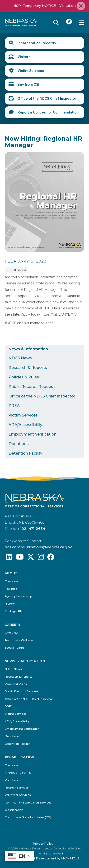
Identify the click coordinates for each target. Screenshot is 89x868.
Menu (82, 23)
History (10, 604)
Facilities (11, 589)
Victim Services (31, 71)
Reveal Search (56, 23)
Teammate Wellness (19, 640)
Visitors (24, 57)
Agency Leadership (18, 596)
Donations (19, 444)
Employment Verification (33, 434)
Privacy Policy (43, 843)
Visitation (11, 780)
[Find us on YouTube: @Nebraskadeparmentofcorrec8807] (20, 558)
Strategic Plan (15, 611)
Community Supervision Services (28, 802)
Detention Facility (25, 453)
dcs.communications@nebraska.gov (38, 547)
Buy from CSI (28, 84)
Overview (12, 582)
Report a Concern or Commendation (48, 112)
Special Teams (15, 648)
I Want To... (69, 21)
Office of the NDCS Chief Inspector (47, 99)
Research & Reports (28, 368)
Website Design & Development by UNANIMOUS (44, 858)
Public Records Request (32, 387)
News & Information (28, 349)
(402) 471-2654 (32, 528)
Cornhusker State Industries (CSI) (28, 817)
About (11, 573)
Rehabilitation (20, 757)
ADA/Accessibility (25, 425)
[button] (44, 251)
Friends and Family (18, 773)
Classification (14, 810)
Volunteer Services (18, 795)
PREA (14, 406)
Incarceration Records (37, 43)
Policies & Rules (24, 377)
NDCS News (20, 358)
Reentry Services (17, 788)
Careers (13, 625)
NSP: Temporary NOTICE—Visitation (44, 6)
